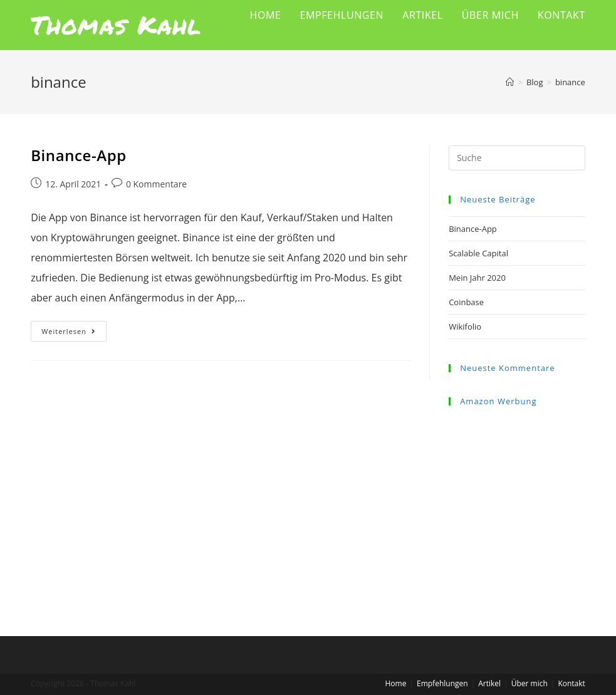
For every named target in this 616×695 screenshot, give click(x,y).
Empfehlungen (442, 683)
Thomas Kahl (116, 25)
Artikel (489, 683)
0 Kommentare (156, 184)
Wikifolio (465, 327)
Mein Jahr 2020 (477, 278)
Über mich (530, 683)
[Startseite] (510, 82)
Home (395, 683)
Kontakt (571, 683)
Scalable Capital (478, 253)
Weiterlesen (74, 333)
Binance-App (79, 155)
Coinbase (466, 302)
